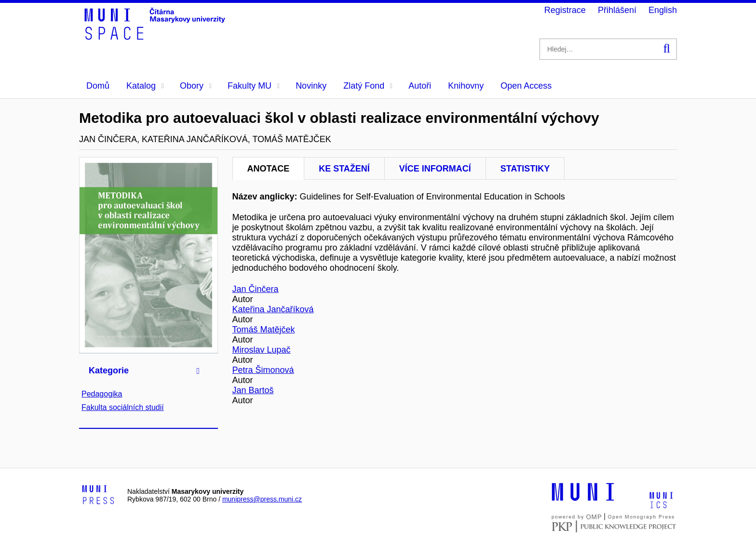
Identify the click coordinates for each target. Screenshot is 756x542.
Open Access (526, 86)
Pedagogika (102, 394)
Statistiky (525, 169)
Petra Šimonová (263, 370)
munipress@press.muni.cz (262, 499)
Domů (98, 86)
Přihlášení (617, 10)
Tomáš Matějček (264, 330)
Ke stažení (344, 169)
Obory (196, 86)
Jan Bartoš (253, 390)
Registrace (565, 10)
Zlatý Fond (368, 86)
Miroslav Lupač (262, 350)
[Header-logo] (156, 37)
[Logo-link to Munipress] (98, 495)
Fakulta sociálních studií (123, 407)
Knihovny (466, 86)
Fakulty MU (254, 86)
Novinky (311, 86)
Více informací (435, 169)
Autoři (420, 86)
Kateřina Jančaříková (273, 309)
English (663, 10)
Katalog (145, 86)
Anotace (269, 169)
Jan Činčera (256, 289)
